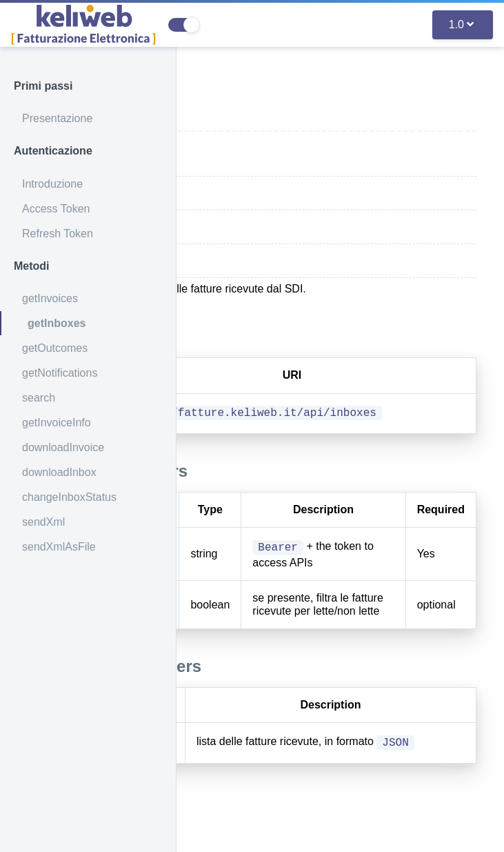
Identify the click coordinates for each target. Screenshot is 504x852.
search (39, 398)
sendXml (43, 522)
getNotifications (60, 373)
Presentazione (57, 118)
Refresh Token (58, 234)
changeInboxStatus (69, 497)
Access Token (56, 209)
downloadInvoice (63, 447)
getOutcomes (55, 348)
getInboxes (57, 323)
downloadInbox (59, 472)
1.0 (461, 24)
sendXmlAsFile (59, 547)
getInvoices (50, 298)
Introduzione (52, 184)
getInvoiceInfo (57, 423)
